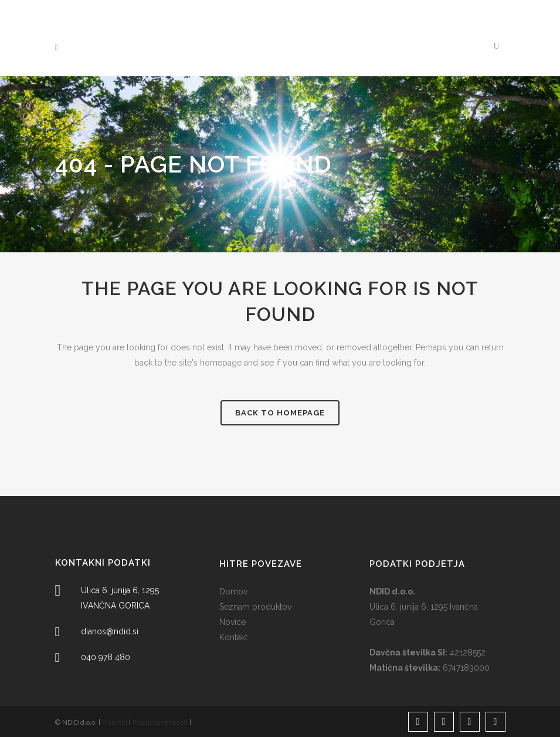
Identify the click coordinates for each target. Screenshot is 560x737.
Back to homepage (280, 413)
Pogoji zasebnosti (160, 722)
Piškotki (115, 722)
